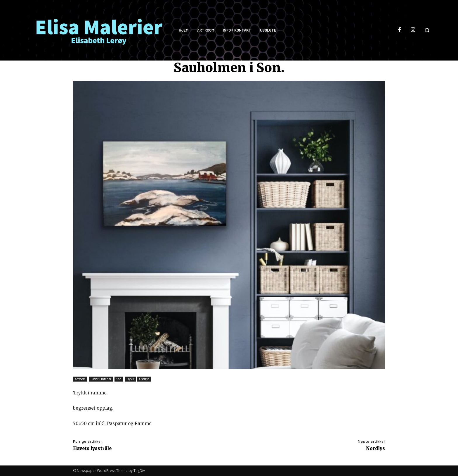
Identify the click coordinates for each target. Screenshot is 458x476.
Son (119, 379)
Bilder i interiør (101, 379)
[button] (427, 30)
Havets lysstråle (92, 448)
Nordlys (375, 448)
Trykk (130, 379)
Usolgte (144, 379)
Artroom (80, 379)
